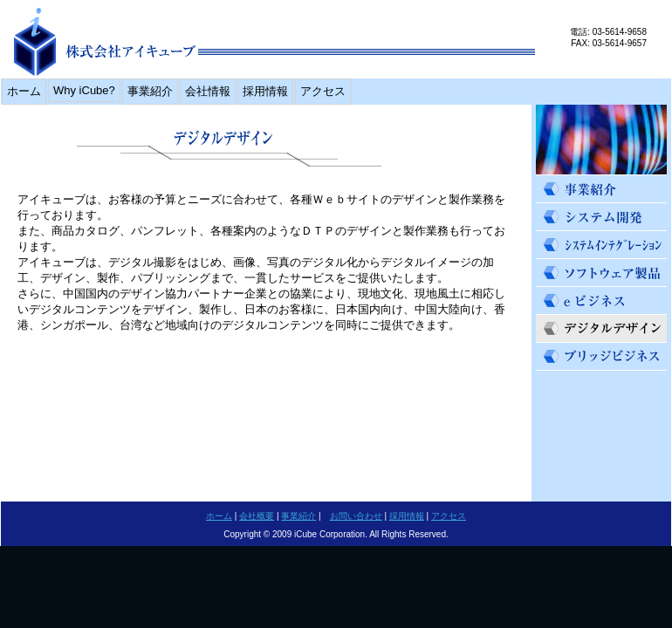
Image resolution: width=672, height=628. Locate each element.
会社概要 (257, 516)
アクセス (323, 91)
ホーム (24, 91)
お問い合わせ (356, 516)
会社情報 (208, 91)
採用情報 (265, 91)
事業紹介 (150, 91)
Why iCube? (84, 90)
